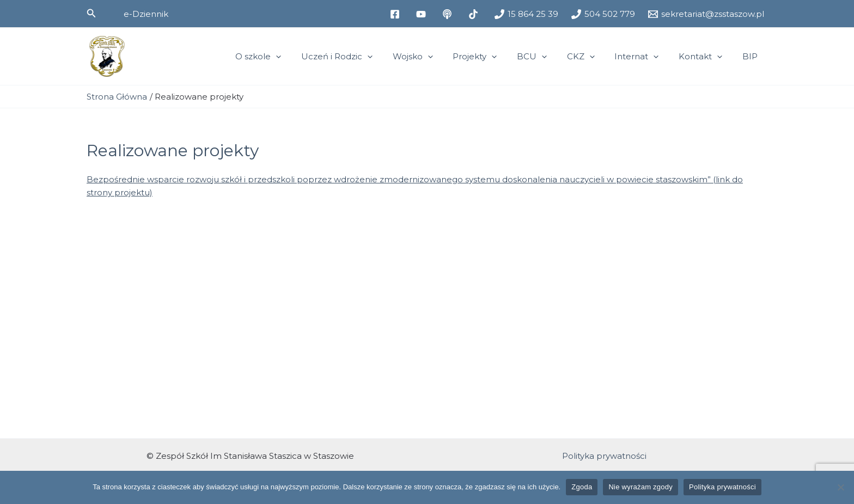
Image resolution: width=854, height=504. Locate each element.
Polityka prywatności (604, 456)
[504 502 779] (603, 14)
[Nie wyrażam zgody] (840, 487)
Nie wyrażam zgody (640, 487)
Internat (646, 57)
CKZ (593, 57)
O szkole (289, 57)
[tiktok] (475, 14)
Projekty (495, 57)
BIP (752, 56)
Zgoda (582, 487)
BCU (548, 57)
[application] (307, 57)
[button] (91, 14)
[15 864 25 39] (526, 14)
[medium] (449, 14)
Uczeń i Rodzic (364, 57)
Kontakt (706, 57)
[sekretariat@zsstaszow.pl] (706, 14)
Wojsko (436, 57)
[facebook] (396, 14)
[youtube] (423, 14)
